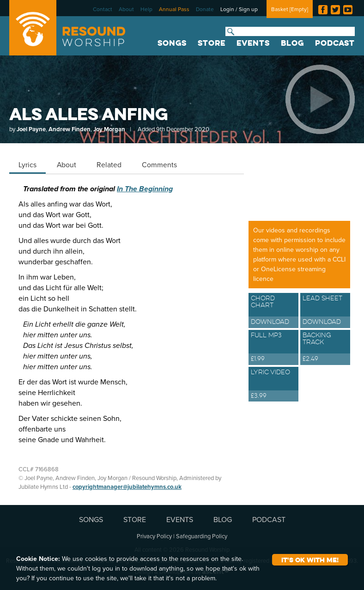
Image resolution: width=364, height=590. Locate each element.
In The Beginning (145, 189)
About (126, 9)
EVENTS (253, 43)
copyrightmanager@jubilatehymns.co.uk (127, 487)
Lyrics (27, 165)
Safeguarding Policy (202, 536)
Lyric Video (273, 385)
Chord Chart (273, 311)
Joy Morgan (109, 129)
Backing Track (325, 348)
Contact (103, 9)
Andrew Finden (70, 129)
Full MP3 (273, 348)
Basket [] (290, 9)
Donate (205, 9)
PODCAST (335, 43)
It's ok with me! (310, 560)
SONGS (172, 43)
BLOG (292, 43)
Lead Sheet (325, 311)
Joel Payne (31, 129)
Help (146, 9)
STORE (212, 43)
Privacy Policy (154, 536)
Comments (159, 165)
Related (109, 165)
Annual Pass (174, 9)
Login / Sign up (239, 9)
